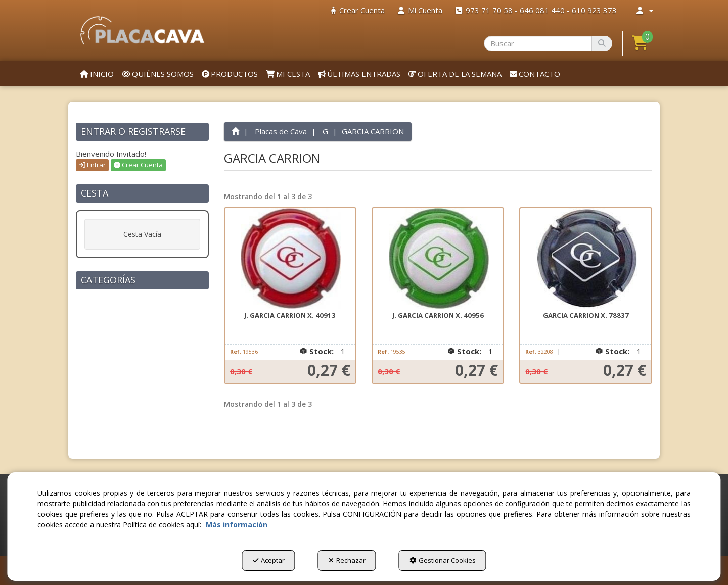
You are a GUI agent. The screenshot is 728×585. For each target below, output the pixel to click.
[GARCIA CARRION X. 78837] (585, 259)
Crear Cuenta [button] (138, 165)
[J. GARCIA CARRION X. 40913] (290, 259)
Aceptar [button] (269, 560)
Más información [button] (237, 525)
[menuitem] (358, 10)
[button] (142, 30)
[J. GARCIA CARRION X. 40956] (438, 259)
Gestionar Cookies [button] (443, 560)
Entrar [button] (92, 165)
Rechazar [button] (347, 560)
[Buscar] (602, 43)
